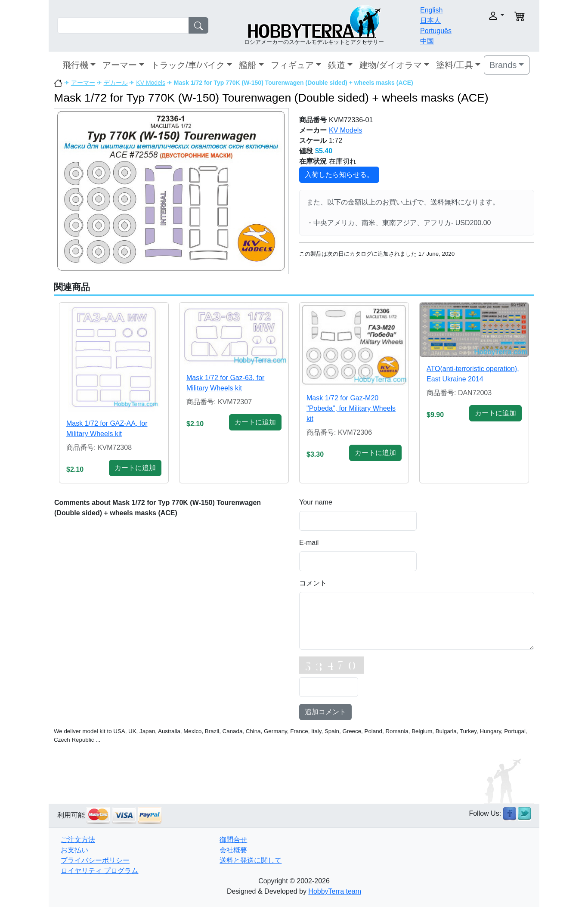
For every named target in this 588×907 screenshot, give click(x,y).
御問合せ (233, 840)
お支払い (74, 850)
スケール (313, 141)
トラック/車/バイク (188, 65)
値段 (306, 151)
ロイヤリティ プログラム (99, 871)
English (431, 10)
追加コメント (325, 712)
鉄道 (337, 65)
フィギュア (292, 65)
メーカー (313, 130)
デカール (116, 83)
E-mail (309, 543)
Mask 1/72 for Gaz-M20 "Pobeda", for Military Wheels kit (351, 408)
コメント (313, 583)
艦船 (248, 65)
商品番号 (313, 120)
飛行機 (75, 65)
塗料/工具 (455, 65)
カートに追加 (135, 468)
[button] (482, 16)
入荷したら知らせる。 (339, 175)
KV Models (151, 83)
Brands (503, 65)
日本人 (430, 20)
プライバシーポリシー (95, 860)
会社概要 (233, 850)
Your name (316, 502)
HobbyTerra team (335, 891)
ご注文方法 (78, 840)
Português (436, 31)
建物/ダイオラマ (391, 65)
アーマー (120, 65)
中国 (427, 41)
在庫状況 (313, 161)
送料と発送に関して (251, 860)
